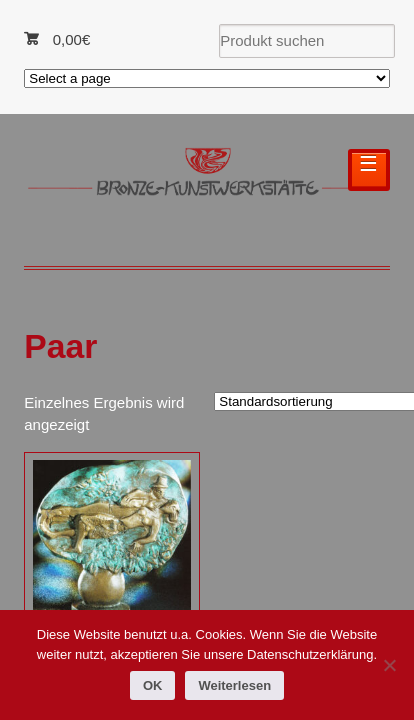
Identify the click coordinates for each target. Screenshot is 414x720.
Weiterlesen (234, 685)
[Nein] (389, 665)
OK (153, 685)
